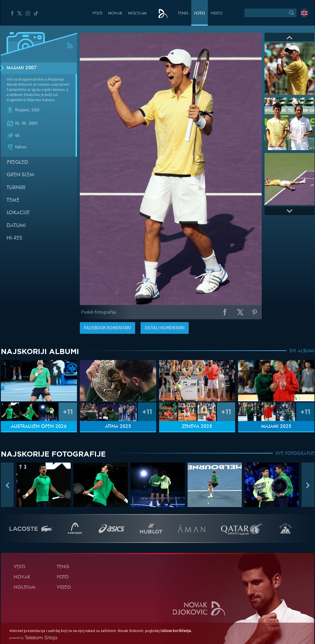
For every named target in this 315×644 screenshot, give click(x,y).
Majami (22, 110)
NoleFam (137, 14)
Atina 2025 (118, 427)
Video (217, 14)
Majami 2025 (276, 427)
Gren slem (20, 175)
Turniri (16, 188)
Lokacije (18, 213)
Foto (200, 14)
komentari (107, 328)
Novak (115, 14)
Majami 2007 (22, 68)
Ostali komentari (165, 328)
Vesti (97, 14)
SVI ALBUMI (302, 351)
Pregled (17, 162)
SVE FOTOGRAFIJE (295, 454)
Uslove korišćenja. (176, 631)
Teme (13, 200)
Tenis (183, 14)
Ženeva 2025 (197, 427)
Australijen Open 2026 (39, 427)
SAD (35, 110)
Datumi (16, 226)
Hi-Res (14, 238)
